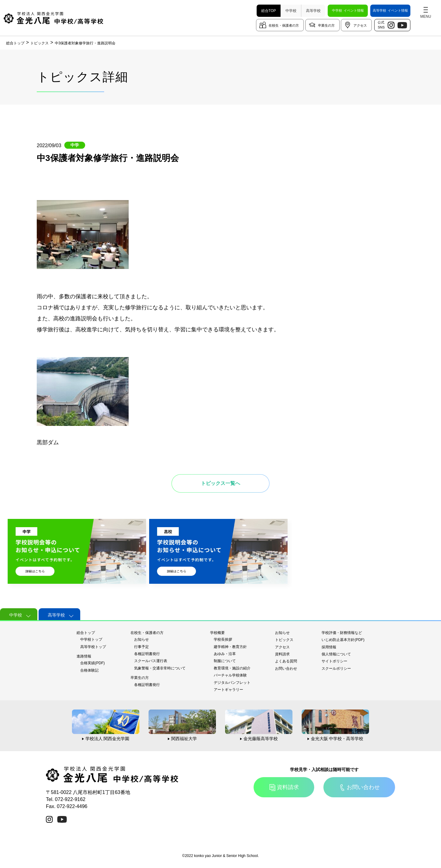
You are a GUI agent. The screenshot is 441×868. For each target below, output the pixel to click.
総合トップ (86, 633)
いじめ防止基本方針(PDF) (343, 640)
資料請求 (282, 654)
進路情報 (84, 656)
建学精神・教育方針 (230, 647)
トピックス (284, 640)
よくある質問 (286, 661)
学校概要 (217, 633)
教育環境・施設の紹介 (232, 668)
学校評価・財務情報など (342, 633)
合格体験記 (89, 670)
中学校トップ (91, 639)
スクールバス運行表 (151, 661)
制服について (225, 661)
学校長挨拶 (223, 639)
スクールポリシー (336, 669)
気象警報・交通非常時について (160, 668)
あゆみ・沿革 (225, 654)
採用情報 (329, 647)
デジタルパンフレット (232, 683)
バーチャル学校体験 (230, 675)
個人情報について (336, 654)
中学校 (291, 11)
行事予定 (141, 647)
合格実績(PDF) (92, 663)
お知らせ (141, 639)
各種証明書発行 (147, 654)
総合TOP (269, 11)
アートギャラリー (228, 690)
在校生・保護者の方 (284, 25)
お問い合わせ (286, 669)
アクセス (360, 25)
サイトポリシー (334, 661)
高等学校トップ (93, 647)
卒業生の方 (326, 25)
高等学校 (313, 11)
